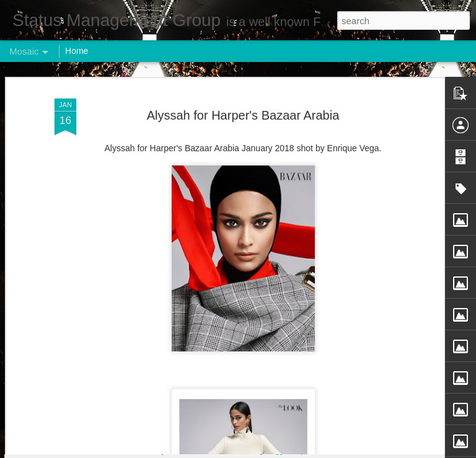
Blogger (277, 451)
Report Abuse (313, 451)
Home (77, 51)
